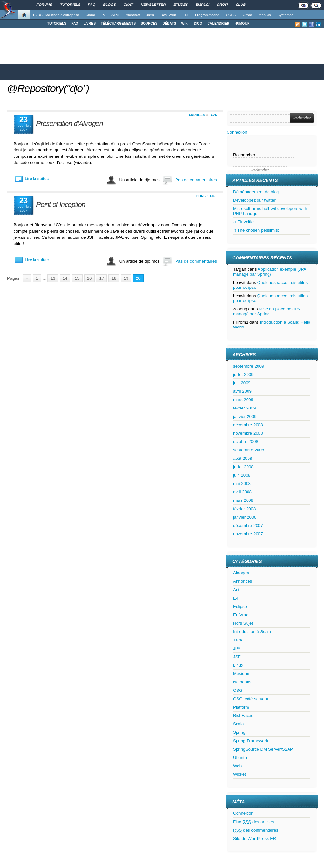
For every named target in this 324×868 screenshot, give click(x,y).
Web (237, 766)
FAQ (75, 23)
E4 (236, 598)
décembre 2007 (248, 525)
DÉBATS (169, 23)
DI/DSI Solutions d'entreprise (56, 15)
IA (103, 15)
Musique (241, 674)
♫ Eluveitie (243, 222)
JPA (237, 648)
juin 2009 (242, 383)
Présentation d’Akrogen (70, 123)
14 (65, 278)
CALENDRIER (218, 23)
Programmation (207, 15)
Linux (238, 665)
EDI (185, 15)
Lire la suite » (37, 179)
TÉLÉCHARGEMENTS (118, 23)
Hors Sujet (207, 196)
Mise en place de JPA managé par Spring (266, 311)
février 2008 (244, 509)
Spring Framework (251, 741)
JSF (237, 657)
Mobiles (265, 15)
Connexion (237, 132)
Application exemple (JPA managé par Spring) (270, 272)
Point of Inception (61, 204)
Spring (239, 732)
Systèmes (285, 15)
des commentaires (256, 830)
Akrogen (197, 115)
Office (247, 15)
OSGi (238, 690)
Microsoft (132, 15)
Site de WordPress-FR (254, 838)
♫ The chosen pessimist (256, 230)
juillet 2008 (243, 467)
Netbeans (242, 682)
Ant (236, 590)
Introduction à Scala (252, 632)
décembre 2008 (248, 425)
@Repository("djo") (48, 88)
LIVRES (90, 23)
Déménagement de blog (256, 192)
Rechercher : (245, 155)
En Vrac (241, 615)
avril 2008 (242, 492)
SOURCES (149, 23)
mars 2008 (243, 500)
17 (101, 278)
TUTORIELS (57, 23)
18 (114, 278)
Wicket (239, 774)
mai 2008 (242, 484)
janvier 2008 (245, 517)
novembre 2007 (248, 534)
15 (77, 278)
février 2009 (244, 408)
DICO (198, 23)
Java (150, 15)
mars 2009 (243, 400)
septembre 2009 (248, 366)
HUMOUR (242, 23)
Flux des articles (253, 822)
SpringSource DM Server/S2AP (263, 749)
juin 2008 (242, 475)
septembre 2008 (248, 450)
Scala (238, 724)
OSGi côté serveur (251, 699)
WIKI (185, 23)
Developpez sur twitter (254, 200)
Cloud (90, 15)
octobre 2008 (246, 442)
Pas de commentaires (196, 180)
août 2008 (243, 458)
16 (90, 278)
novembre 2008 (248, 433)
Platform (241, 707)
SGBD (231, 15)
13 (53, 278)
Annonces (243, 581)
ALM (115, 15)
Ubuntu (240, 757)
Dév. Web (168, 15)
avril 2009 (242, 391)
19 (126, 278)
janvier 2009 (245, 416)
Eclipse (240, 606)
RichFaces (243, 716)
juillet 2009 (243, 374)
